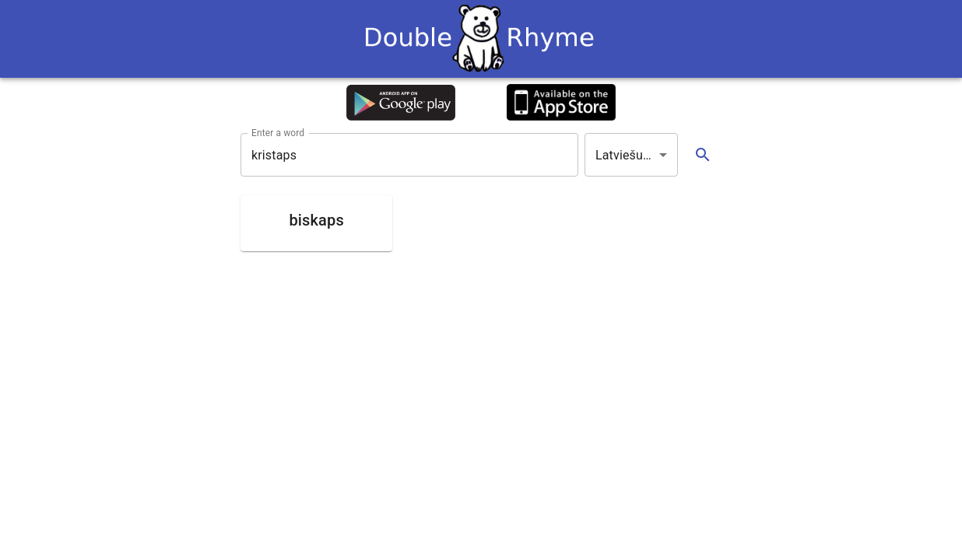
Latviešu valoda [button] (637, 155)
